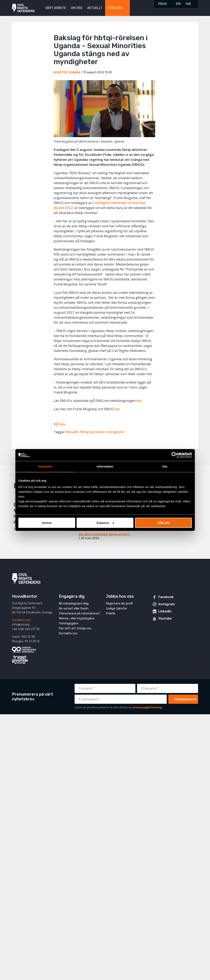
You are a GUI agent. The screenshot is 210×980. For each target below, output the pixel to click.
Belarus (85, 535)
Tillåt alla (163, 523)
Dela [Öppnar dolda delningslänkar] (62, 424)
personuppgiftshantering (147, 707)
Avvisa (47, 523)
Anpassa (105, 523)
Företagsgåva (68, 623)
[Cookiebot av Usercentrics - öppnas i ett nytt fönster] (174, 455)
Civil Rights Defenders (23, 8)
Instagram (167, 604)
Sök (178, 4)
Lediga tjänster (116, 608)
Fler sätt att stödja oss (75, 628)
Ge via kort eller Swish (74, 608)
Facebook (166, 597)
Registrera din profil (119, 603)
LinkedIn (165, 611)
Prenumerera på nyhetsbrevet (79, 613)
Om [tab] (165, 466)
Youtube (165, 618)
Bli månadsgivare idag (74, 603)
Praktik (111, 613)
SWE (188, 4)
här (139, 401)
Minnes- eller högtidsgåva (77, 618)
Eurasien (101, 535)
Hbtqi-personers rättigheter (102, 432)
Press (163, 4)
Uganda (74, 73)
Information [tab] (105, 466)
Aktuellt (72, 432)
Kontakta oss (21, 620)
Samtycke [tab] (45, 466)
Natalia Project (122, 535)
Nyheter (60, 73)
